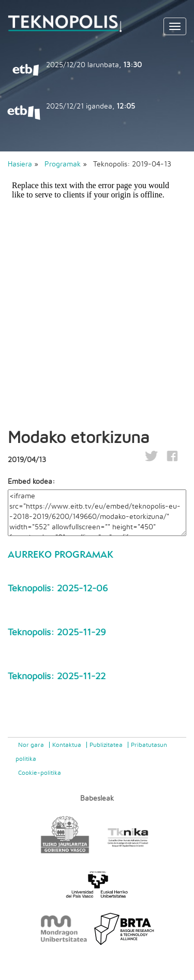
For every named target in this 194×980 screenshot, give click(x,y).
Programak (63, 164)
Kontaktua (67, 745)
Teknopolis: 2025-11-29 (57, 633)
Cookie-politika (40, 773)
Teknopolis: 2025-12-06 (58, 589)
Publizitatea (106, 745)
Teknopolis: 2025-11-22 (57, 677)
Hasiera (20, 164)
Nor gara (31, 745)
